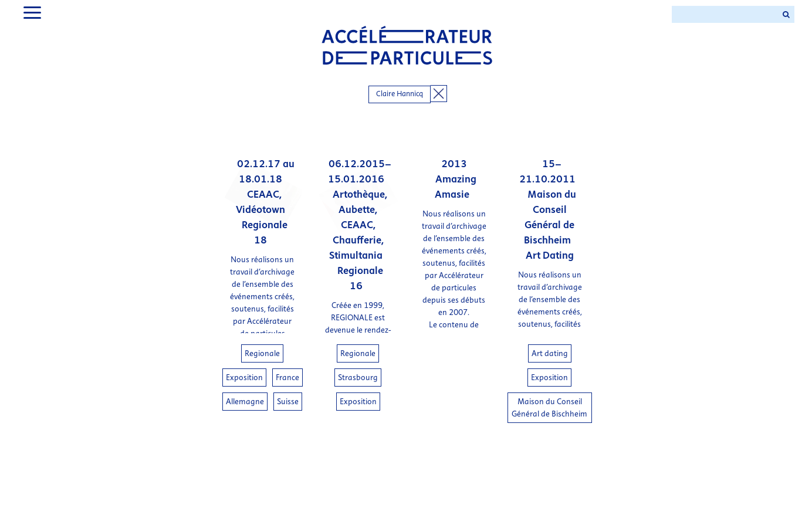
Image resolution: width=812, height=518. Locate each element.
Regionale (262, 353)
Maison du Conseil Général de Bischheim (549, 408)
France (287, 378)
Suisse (288, 402)
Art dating (550, 353)
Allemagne (245, 402)
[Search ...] (725, 14)
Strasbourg (358, 378)
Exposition (244, 378)
